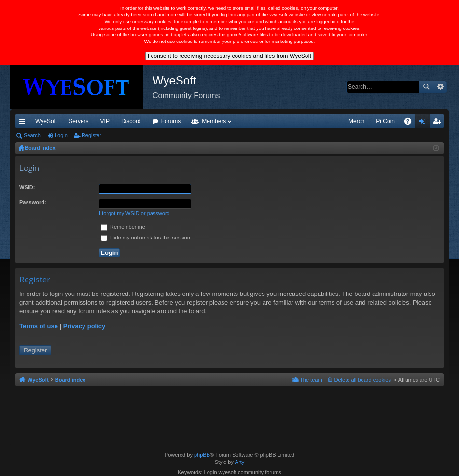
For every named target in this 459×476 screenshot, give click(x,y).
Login (61, 135)
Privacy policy (84, 326)
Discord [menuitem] (131, 121)
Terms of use (39, 326)
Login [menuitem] (424, 123)
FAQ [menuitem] (411, 123)
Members (214, 121)
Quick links (24, 123)
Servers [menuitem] (78, 121)
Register (91, 135)
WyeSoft (46, 121)
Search (426, 87)
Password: (33, 202)
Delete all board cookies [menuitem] (363, 380)
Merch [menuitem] (356, 121)
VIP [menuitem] (105, 121)
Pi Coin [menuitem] (385, 121)
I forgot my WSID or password (134, 213)
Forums (171, 121)
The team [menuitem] (311, 380)
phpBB (202, 455)
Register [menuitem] (439, 123)
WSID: (27, 187)
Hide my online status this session (146, 238)
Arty (240, 462)
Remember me (123, 227)
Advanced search (440, 87)
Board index (70, 380)
